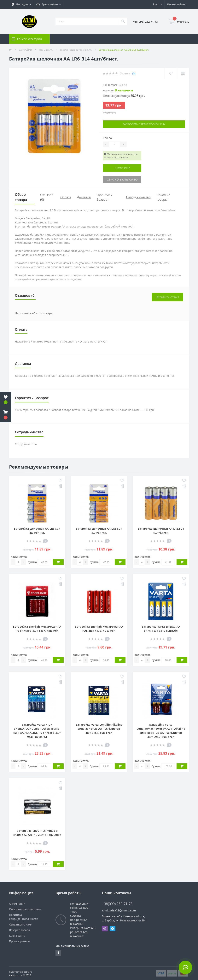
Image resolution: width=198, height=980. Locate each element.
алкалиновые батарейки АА (76, 50)
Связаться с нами (21, 924)
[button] (21, 4)
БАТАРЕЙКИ (25, 50)
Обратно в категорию (122, 179)
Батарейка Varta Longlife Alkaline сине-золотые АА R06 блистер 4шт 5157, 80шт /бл (99, 729)
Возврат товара (20, 930)
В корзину (122, 168)
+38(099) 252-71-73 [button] (117, 904)
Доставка (84, 197)
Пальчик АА (46, 50)
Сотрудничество (138, 197)
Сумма (32, 562)
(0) (134, 73)
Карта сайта (17, 936)
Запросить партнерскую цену (144, 124)
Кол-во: (108, 138)
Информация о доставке (25, 909)
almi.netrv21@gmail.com (119, 910)
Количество (19, 557)
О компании (17, 904)
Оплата (66, 197)
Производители (20, 941)
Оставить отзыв (167, 297)
